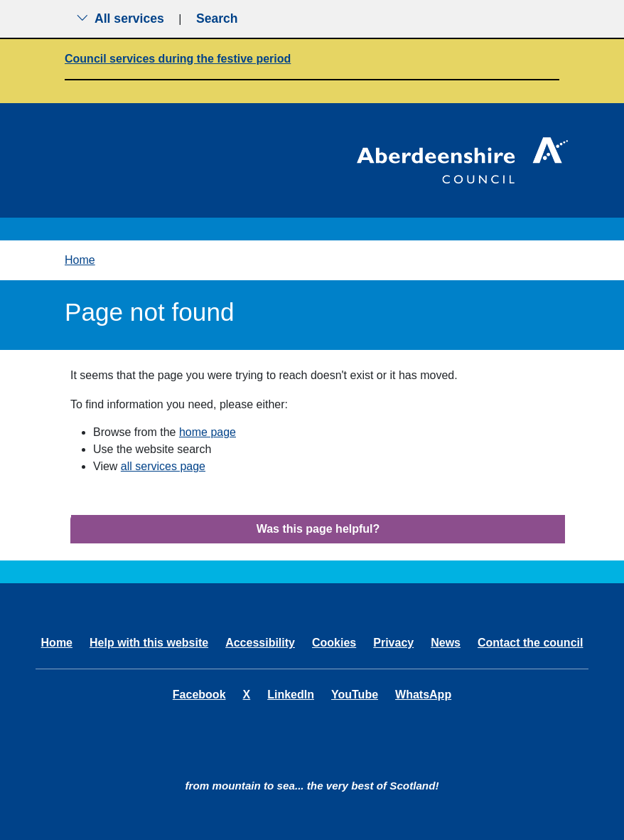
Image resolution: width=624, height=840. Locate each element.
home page (208, 432)
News (446, 643)
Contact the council (530, 643)
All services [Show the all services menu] (120, 18)
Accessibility (260, 643)
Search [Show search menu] (217, 18)
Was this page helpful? (318, 529)
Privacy (393, 643)
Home (80, 260)
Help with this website (149, 643)
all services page (163, 466)
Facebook (199, 695)
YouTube (355, 695)
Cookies (334, 643)
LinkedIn (291, 695)
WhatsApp (423, 695)
